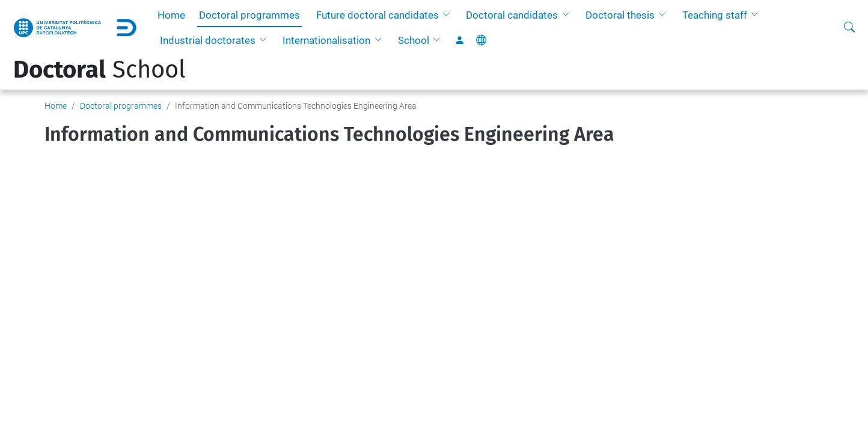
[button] (449, 15)
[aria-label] (849, 28)
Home (171, 15)
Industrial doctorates (208, 40)
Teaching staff (715, 15)
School (414, 40)
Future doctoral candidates (377, 15)
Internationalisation (326, 40)
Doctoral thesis (620, 15)
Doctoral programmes (249, 15)
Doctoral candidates (512, 15)
